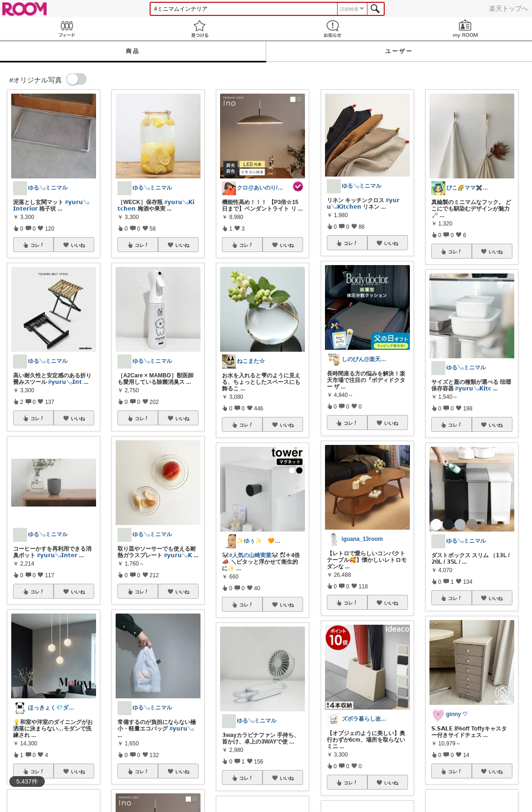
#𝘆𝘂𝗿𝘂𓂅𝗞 (178, 555)
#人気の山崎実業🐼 (254, 555)
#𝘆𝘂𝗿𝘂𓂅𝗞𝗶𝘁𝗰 (473, 389)
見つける (199, 29)
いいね (78, 245)
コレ (37, 245)
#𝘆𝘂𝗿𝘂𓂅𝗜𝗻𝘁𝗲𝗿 (57, 555)
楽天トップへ (509, 8)
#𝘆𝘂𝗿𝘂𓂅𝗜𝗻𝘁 (65, 382)
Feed (66, 29)
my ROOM (466, 29)
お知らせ (333, 29)
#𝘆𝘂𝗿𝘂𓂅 (182, 729)
